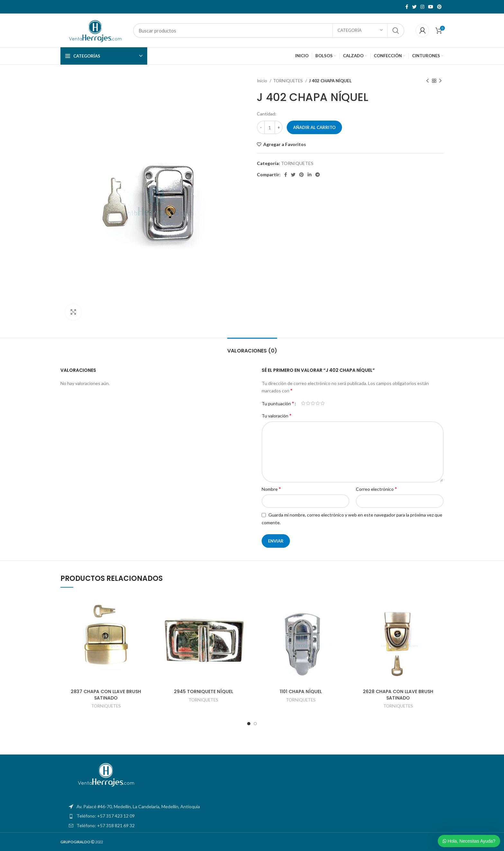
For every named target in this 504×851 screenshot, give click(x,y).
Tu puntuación (278, 403)
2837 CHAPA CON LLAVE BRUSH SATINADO (106, 695)
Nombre (271, 489)
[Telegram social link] (318, 175)
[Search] (269, 31)
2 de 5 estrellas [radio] (308, 403)
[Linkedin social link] (310, 175)
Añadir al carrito (314, 127)
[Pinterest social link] (439, 7)
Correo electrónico (376, 489)
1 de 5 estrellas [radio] (303, 403)
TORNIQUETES (288, 81)
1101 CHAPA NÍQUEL (301, 691)
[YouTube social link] (431, 7)
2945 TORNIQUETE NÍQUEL (203, 691)
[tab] (252, 348)
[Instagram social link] (422, 7)
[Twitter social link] (414, 7)
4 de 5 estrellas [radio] (318, 403)
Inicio (262, 81)
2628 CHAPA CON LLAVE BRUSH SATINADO (398, 695)
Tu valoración (277, 415)
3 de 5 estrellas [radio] (313, 403)
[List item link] (252, 816)
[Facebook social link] (407, 7)
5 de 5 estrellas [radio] (323, 403)
